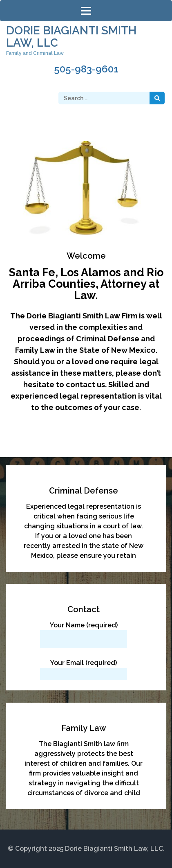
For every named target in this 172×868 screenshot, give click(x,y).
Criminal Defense (84, 491)
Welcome (86, 256)
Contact (84, 609)
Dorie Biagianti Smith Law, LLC (71, 37)
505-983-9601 (86, 69)
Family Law (84, 728)
